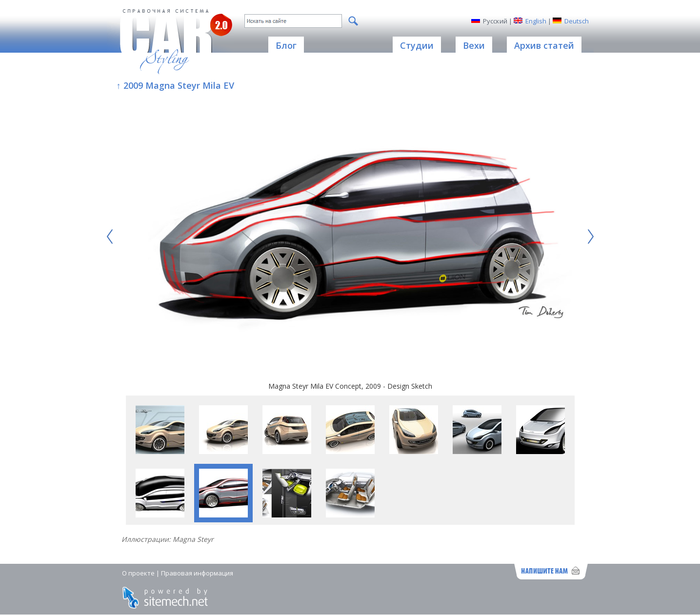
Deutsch (577, 21)
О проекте (138, 573)
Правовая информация (197, 573)
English (536, 21)
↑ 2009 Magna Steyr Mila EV (175, 85)
